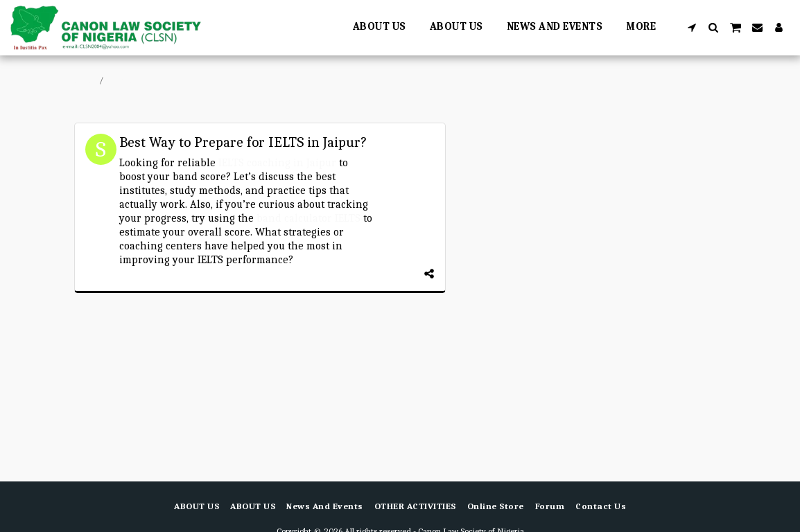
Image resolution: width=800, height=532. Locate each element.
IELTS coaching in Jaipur (277, 163)
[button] (692, 27)
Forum (121, 80)
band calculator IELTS (308, 218)
